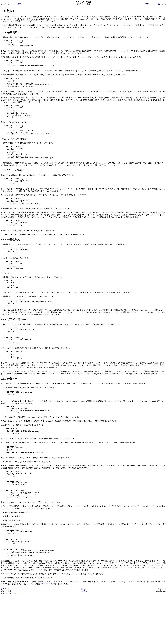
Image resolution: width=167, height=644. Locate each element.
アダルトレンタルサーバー (11, 642)
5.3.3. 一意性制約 (10, 258)
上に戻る (83, 640)
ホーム (83, 637)
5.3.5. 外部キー (9, 409)
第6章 (37, 626)
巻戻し (20, 4)
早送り (147, 4)
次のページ (162, 4)
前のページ (5, 4)
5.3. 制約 (7, 11)
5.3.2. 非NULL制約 (11, 184)
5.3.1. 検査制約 (9, 32)
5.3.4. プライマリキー (13, 345)
